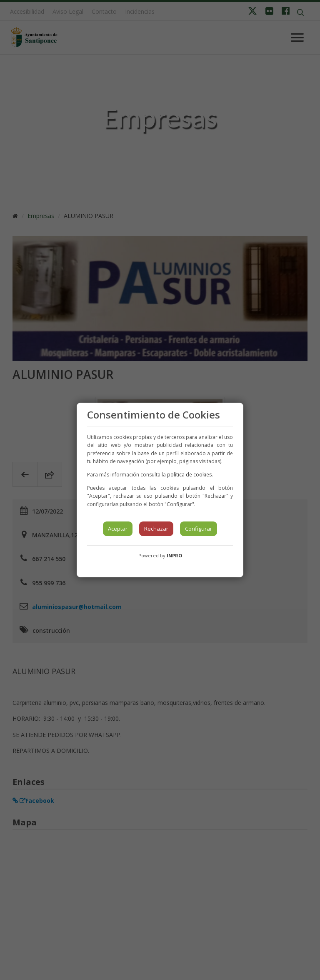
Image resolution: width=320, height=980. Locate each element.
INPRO (174, 555)
